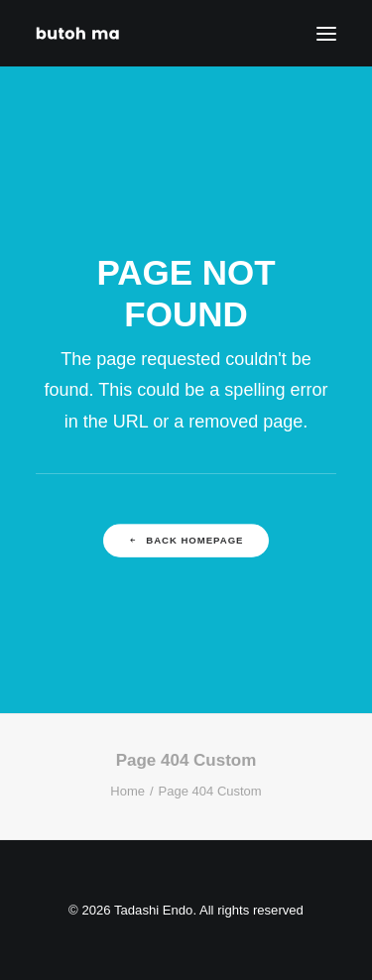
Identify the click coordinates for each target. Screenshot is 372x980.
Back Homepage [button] (186, 541)
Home (127, 791)
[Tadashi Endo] (79, 33)
